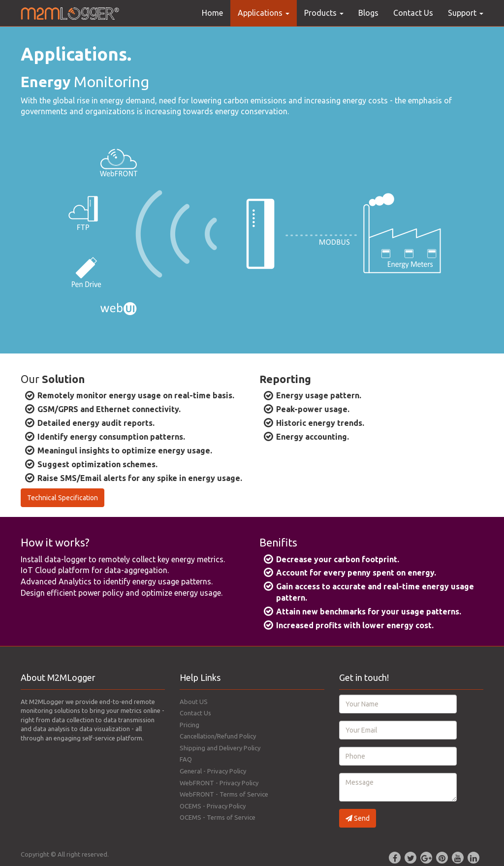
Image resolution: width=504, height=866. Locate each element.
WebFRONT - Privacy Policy (219, 783)
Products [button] (324, 13)
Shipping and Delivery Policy (220, 748)
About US (194, 702)
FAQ (186, 759)
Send (358, 818)
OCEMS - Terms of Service (218, 817)
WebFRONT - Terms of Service (224, 794)
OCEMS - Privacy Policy (213, 806)
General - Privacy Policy (213, 771)
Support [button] (466, 13)
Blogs (368, 13)
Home (212, 13)
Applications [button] (264, 13)
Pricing (189, 725)
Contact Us (413, 13)
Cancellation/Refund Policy (218, 736)
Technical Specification (63, 498)
